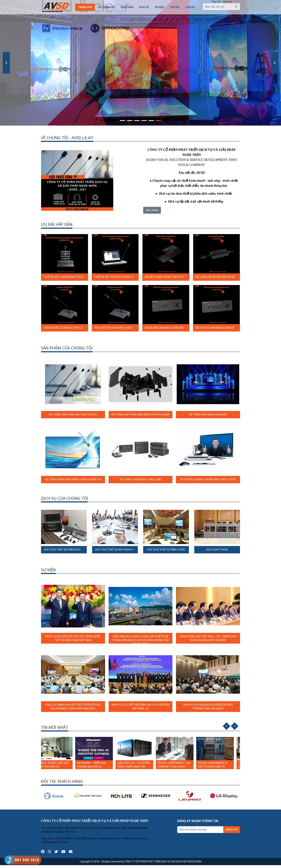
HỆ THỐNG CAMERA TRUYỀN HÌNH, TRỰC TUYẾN (208, 479)
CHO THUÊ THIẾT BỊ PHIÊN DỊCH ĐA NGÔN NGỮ (71, 550)
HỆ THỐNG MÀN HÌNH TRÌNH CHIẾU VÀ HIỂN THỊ (73, 479)
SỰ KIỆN (159, 7)
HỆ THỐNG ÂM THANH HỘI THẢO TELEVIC (73, 415)
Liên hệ (190, 7)
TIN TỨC (175, 7)
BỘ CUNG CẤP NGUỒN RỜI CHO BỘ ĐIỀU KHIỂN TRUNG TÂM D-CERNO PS (237, 277)
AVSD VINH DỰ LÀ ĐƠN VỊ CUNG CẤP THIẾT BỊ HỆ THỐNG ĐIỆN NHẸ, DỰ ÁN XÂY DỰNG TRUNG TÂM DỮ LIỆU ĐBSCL (140, 640)
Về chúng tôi (106, 7)
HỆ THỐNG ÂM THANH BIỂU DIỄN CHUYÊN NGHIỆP (140, 415)
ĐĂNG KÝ (232, 830)
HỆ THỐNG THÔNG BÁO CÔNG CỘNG (140, 479)
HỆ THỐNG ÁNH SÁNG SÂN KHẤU (208, 415)
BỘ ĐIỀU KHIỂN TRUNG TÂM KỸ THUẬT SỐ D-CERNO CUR (177, 277)
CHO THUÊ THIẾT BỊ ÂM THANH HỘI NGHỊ (118, 550)
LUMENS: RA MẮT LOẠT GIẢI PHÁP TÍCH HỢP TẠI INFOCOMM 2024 (59, 767)
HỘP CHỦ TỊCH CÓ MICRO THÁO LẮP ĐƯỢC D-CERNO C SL (127, 328)
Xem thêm (152, 210)
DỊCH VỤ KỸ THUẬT (217, 550)
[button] (123, 120)
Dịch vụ (144, 7)
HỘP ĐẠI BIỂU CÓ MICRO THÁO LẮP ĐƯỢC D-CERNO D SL (76, 328)
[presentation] (6, 63)
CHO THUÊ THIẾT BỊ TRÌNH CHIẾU (166, 550)
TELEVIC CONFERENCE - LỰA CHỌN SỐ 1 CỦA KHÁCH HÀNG (180, 767)
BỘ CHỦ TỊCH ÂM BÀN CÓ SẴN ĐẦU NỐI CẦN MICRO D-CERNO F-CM (234, 328)
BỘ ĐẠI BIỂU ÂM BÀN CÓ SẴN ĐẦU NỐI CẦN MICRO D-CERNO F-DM (183, 328)
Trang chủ (85, 7)
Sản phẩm (127, 7)
